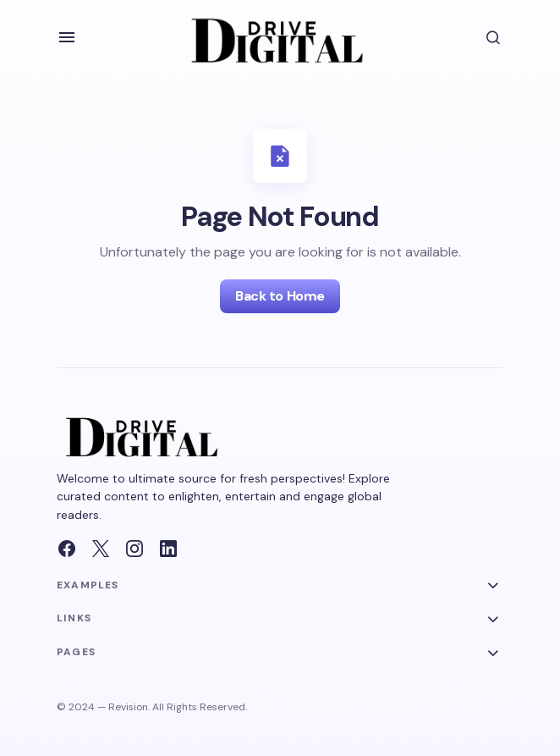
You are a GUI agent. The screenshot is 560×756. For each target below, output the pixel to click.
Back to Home (280, 296)
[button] (67, 37)
